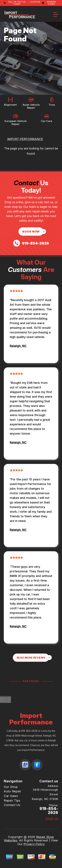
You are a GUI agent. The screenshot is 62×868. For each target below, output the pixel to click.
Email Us (52, 819)
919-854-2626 (29, 731)
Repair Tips (12, 801)
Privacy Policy (34, 844)
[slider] (16, 291)
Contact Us (12, 805)
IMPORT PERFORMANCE (25, 139)
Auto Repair (12, 791)
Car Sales (11, 796)
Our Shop (11, 787)
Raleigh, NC (18, 346)
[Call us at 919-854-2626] (31, 243)
